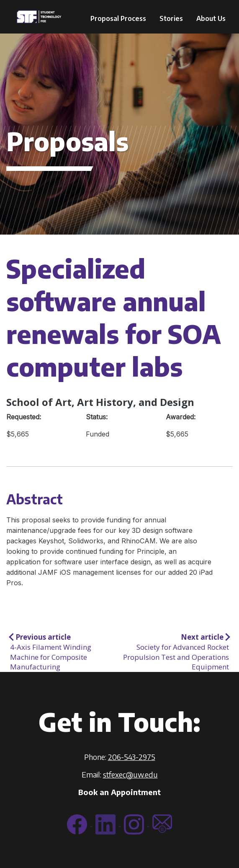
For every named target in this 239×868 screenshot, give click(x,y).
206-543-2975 (132, 757)
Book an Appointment (119, 792)
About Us (211, 18)
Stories (171, 18)
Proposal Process (118, 18)
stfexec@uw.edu (130, 774)
